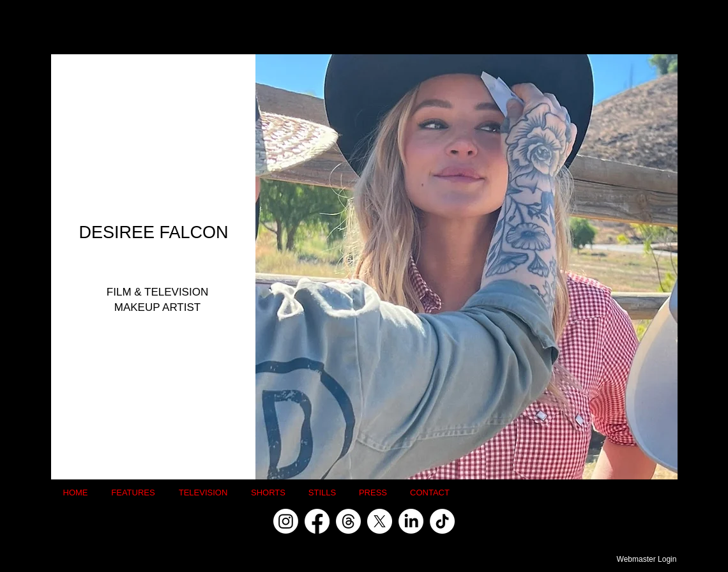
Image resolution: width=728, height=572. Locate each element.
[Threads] (348, 521)
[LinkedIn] (411, 521)
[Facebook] (317, 521)
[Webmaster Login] (647, 559)
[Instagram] (286, 521)
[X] (380, 521)
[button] (466, 267)
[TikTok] (442, 521)
